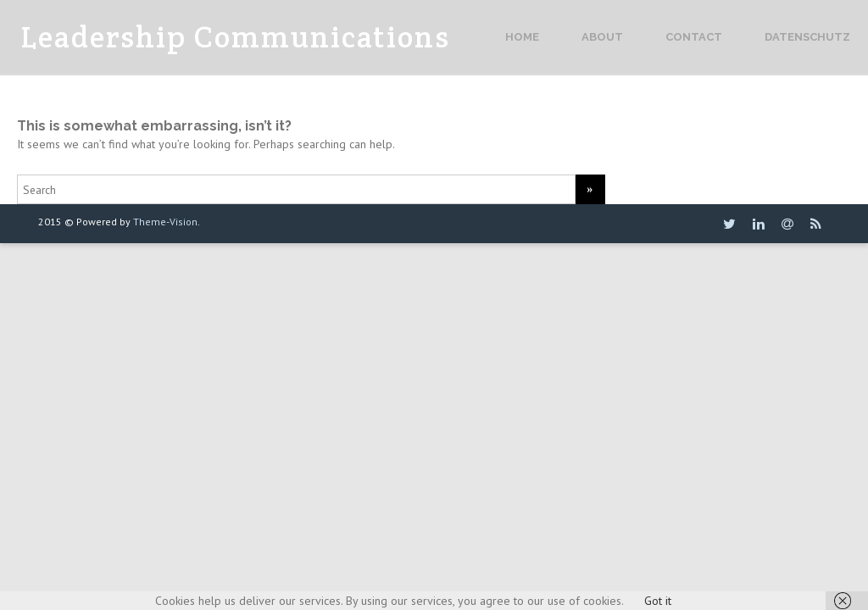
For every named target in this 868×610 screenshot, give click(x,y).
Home (522, 37)
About (602, 37)
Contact (694, 37)
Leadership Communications (236, 37)
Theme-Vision (165, 222)
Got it (658, 601)
